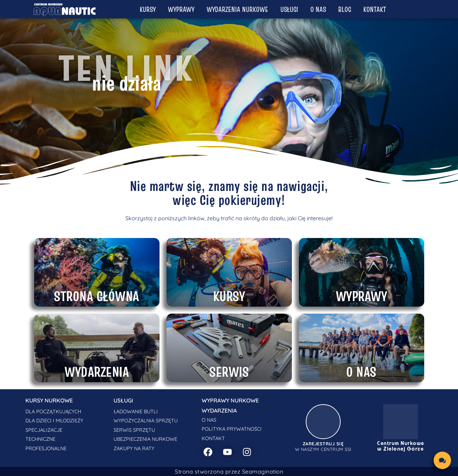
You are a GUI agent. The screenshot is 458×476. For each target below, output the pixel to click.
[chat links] (442, 460)
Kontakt (375, 9)
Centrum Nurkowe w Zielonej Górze (401, 446)
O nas (318, 9)
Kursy (148, 9)
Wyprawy (181, 9)
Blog (345, 9)
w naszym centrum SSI (323, 446)
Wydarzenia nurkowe (237, 9)
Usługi (289, 9)
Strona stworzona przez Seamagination (229, 471)
